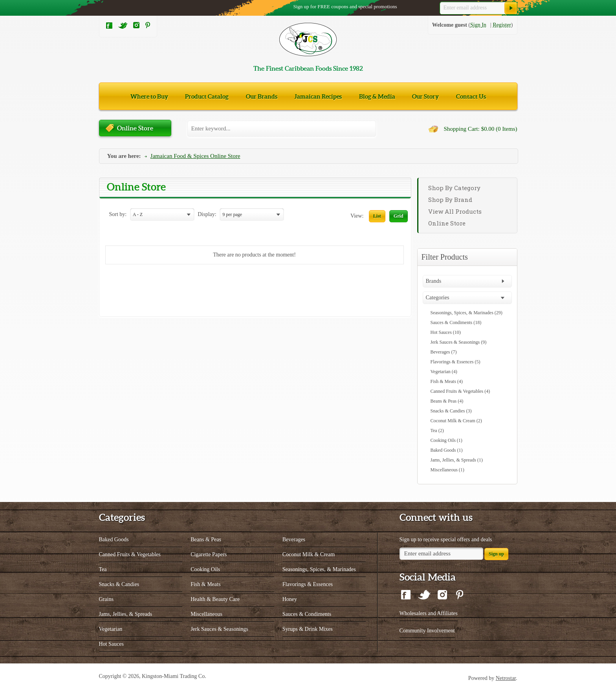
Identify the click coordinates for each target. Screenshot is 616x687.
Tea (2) (437, 431)
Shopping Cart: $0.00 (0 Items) (480, 129)
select (190, 215)
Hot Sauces (111, 644)
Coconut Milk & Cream (309, 554)
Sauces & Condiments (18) (456, 322)
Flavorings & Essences (308, 584)
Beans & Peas (206, 540)
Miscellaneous (206, 614)
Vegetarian (111, 629)
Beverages (294, 540)
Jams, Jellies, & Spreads (126, 614)
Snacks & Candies (119, 584)
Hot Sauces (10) (446, 332)
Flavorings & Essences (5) (456, 362)
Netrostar (506, 678)
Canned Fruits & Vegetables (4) (460, 391)
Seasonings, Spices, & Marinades (319, 569)
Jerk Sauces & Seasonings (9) (459, 342)
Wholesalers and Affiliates (429, 613)
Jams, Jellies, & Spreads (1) (457, 460)
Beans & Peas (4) (447, 401)
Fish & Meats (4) (447, 381)
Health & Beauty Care (215, 599)
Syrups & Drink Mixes (308, 629)
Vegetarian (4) (444, 372)
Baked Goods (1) (447, 450)
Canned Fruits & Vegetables (130, 554)
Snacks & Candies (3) (451, 411)
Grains (106, 599)
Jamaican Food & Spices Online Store (195, 156)
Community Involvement (427, 631)
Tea (103, 569)
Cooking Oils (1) (446, 440)
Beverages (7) (444, 352)
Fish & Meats (205, 584)
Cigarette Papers (209, 554)
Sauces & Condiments (307, 614)
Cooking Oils (205, 569)
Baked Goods (114, 540)
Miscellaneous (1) (447, 470)
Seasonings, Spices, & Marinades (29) (467, 313)
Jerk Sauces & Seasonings (219, 629)
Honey (290, 599)
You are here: (124, 156)
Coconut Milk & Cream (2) (456, 421)
